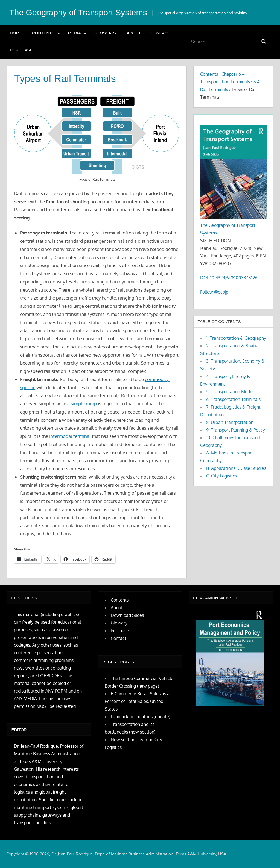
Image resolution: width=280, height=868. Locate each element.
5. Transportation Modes (230, 392)
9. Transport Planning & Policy (236, 430)
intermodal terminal (70, 436)
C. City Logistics (221, 476)
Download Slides (127, 615)
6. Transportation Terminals (233, 399)
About (134, 33)
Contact (160, 33)
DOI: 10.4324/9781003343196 (229, 278)
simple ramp (84, 404)
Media (78, 33)
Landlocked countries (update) (141, 717)
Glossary (106, 33)
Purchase (21, 50)
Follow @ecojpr (215, 292)
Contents (46, 33)
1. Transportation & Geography (236, 338)
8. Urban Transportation (230, 422)
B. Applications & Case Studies (236, 468)
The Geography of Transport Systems (82, 12)
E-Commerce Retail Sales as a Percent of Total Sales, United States (137, 701)
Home (16, 33)
